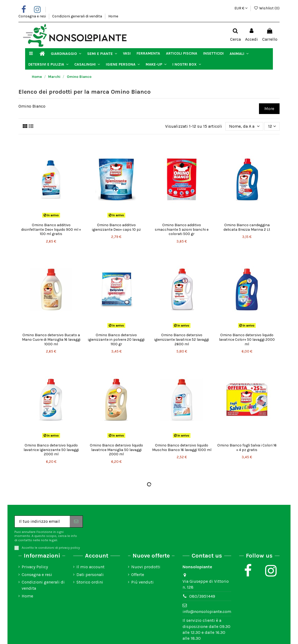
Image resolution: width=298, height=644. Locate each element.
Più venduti (142, 582)
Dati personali (90, 575)
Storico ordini (90, 582)
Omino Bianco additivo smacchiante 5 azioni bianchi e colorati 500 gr (182, 230)
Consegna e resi (33, 16)
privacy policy (69, 548)
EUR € (241, 8)
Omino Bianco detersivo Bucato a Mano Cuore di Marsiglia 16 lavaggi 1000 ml (51, 340)
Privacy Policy (35, 567)
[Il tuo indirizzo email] (42, 522)
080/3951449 (202, 596)
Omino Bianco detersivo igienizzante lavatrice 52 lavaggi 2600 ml (182, 340)
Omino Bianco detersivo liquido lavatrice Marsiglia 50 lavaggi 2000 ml (116, 450)
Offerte (138, 575)
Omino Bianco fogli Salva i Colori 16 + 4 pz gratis (247, 448)
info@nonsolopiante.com (207, 611)
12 (272, 126)
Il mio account (90, 567)
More (269, 109)
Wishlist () (267, 8)
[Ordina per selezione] (244, 126)
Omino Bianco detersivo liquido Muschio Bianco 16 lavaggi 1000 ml (182, 448)
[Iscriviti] (76, 522)
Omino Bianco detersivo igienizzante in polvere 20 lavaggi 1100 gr (116, 340)
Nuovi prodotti (146, 567)
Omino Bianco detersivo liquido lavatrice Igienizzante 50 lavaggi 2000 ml (51, 450)
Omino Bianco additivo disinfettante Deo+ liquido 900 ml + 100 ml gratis (51, 230)
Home (113, 16)
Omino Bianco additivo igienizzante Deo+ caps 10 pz (116, 227)
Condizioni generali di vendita (78, 16)
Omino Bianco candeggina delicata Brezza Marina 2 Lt (247, 227)
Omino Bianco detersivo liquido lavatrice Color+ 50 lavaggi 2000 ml (247, 340)
